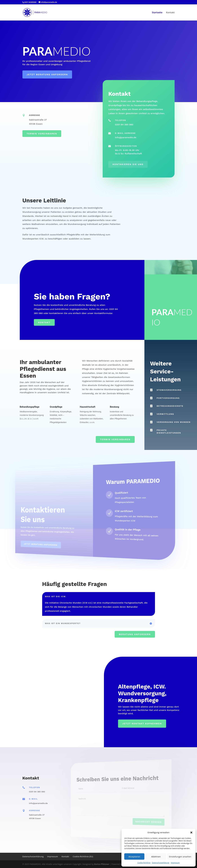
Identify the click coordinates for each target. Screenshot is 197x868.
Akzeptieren (134, 857)
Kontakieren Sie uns (128, 164)
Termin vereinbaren (42, 134)
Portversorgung (168, 398)
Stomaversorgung (169, 390)
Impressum (175, 863)
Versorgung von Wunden (174, 422)
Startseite (157, 13)
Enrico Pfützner (102, 864)
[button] (191, 832)
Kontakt (170, 13)
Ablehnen (156, 857)
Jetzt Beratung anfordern (47, 74)
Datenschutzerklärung (161, 863)
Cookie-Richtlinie (144, 863)
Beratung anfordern (135, 634)
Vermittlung (165, 414)
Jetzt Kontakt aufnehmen (142, 724)
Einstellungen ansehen (180, 857)
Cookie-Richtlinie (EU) (83, 856)
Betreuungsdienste (170, 406)
